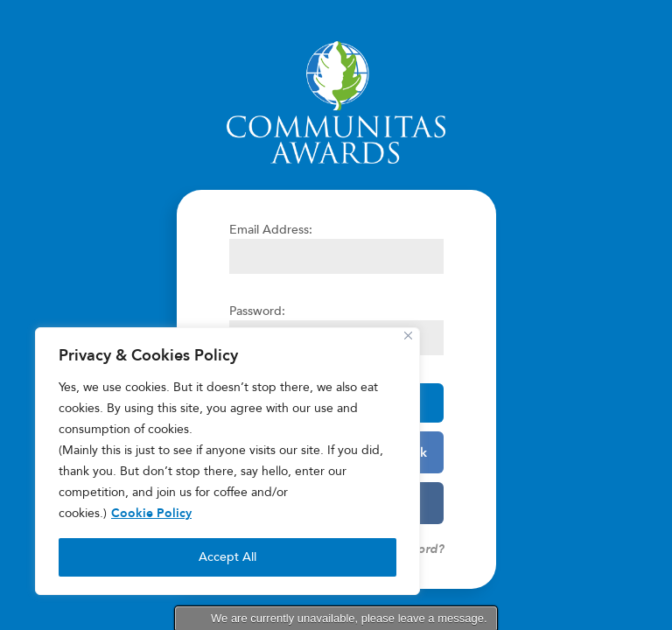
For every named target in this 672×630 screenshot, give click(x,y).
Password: (257, 311)
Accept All (227, 557)
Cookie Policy (151, 513)
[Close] (408, 336)
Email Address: (271, 230)
